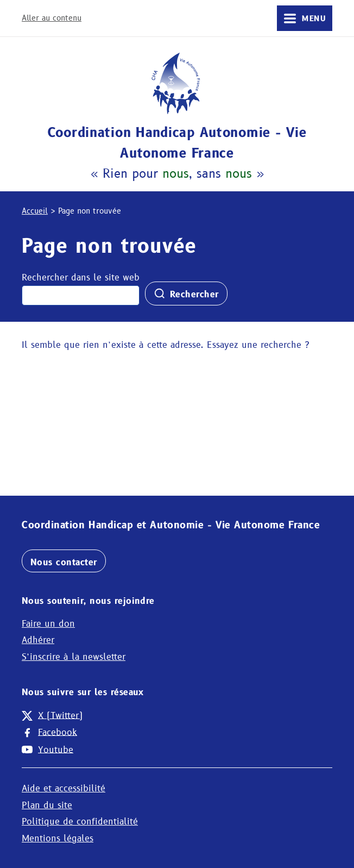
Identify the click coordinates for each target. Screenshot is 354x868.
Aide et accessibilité (64, 788)
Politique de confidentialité (80, 822)
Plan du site (47, 805)
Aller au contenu (52, 18)
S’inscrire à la (74, 657)
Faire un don (48, 624)
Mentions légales (58, 838)
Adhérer (38, 640)
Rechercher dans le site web (81, 277)
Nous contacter (64, 562)
